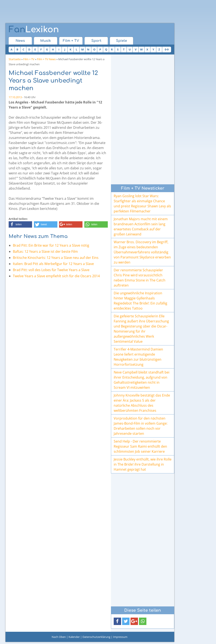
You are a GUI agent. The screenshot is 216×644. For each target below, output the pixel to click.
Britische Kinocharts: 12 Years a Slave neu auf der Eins (56, 258)
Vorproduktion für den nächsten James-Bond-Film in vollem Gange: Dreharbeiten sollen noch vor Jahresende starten (141, 426)
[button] (20, 224)
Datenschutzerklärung (96, 637)
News (20, 41)
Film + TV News (46, 59)
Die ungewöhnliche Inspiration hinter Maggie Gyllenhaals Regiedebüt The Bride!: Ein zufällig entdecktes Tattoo (140, 301)
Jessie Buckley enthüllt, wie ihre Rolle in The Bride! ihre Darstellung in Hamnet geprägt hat (143, 464)
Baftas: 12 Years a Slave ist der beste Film (45, 251)
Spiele (121, 41)
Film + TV (71, 41)
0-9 (167, 49)
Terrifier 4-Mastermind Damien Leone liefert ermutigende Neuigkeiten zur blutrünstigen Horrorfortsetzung (138, 357)
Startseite (15, 59)
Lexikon (34, 30)
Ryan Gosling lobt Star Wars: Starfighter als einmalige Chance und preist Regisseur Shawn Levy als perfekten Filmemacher (142, 204)
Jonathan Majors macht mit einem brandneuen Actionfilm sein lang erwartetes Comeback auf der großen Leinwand (141, 227)
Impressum (120, 637)
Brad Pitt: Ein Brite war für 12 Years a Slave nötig (51, 245)
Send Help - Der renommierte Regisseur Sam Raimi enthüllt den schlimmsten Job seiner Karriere (140, 446)
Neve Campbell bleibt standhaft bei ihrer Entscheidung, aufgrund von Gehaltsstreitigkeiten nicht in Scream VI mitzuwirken (142, 380)
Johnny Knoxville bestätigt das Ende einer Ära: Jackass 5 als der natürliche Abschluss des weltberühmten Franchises (142, 403)
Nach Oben (59, 637)
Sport (96, 41)
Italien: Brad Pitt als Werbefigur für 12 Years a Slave (53, 264)
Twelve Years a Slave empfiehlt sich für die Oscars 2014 (56, 276)
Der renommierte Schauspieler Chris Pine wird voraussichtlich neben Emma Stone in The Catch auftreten (140, 278)
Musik (46, 41)
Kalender (74, 637)
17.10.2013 (15, 97)
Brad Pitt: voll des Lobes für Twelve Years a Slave (51, 270)
